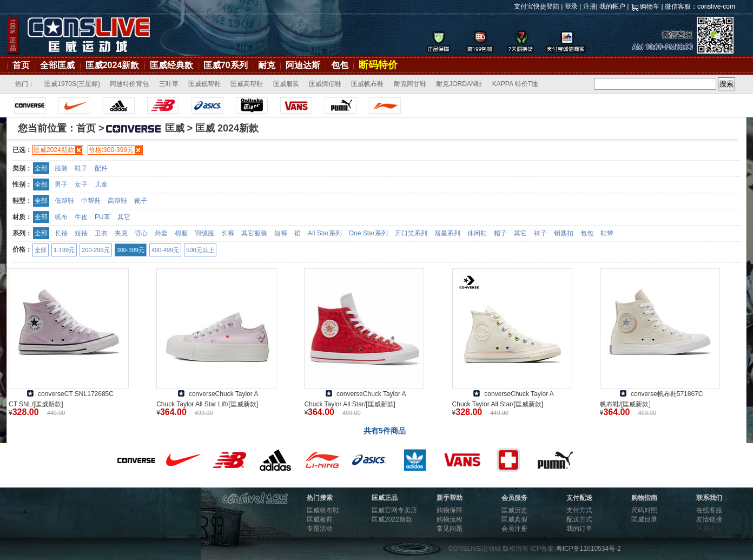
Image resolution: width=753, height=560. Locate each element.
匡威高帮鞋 (247, 84)
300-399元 (131, 250)
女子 (81, 185)
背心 (141, 233)
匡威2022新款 (392, 519)
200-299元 (95, 250)
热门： (25, 84)
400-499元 (165, 250)
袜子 (540, 233)
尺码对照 (644, 510)
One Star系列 (368, 233)
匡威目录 (644, 519)
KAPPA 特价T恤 (515, 84)
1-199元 (64, 250)
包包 (340, 65)
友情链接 (709, 519)
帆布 (61, 217)
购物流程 (450, 519)
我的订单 (579, 529)
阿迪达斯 (303, 65)
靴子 (141, 201)
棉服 (181, 233)
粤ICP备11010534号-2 (589, 549)
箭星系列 (447, 233)
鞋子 (81, 168)
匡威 (144, 128)
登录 (571, 6)
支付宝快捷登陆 (537, 6)
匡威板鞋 (320, 519)
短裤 (281, 233)
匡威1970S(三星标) (72, 84)
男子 (61, 185)
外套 (161, 233)
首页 (21, 65)
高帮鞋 (117, 201)
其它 (124, 217)
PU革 (103, 217)
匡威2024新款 (113, 65)
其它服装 (254, 233)
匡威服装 (286, 84)
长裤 (228, 233)
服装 (61, 168)
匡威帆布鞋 (367, 84)
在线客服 (709, 510)
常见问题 (450, 529)
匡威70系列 (226, 65)
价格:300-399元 (111, 150)
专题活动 (320, 529)
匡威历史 (514, 510)
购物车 (650, 6)
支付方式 (579, 510)
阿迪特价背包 (129, 84)
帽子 (500, 233)
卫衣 (101, 233)
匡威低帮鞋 (204, 84)
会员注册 (514, 529)
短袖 (81, 233)
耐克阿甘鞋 (410, 84)
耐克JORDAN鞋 (459, 84)
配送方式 (579, 519)
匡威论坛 (709, 529)
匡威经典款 (171, 65)
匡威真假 (514, 519)
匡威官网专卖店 (394, 510)
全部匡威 (57, 65)
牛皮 (81, 217)
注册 (590, 6)
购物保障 (450, 510)
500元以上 (200, 250)
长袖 (61, 233)
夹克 (121, 233)
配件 (101, 168)
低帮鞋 (64, 201)
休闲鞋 (477, 233)
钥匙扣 (564, 233)
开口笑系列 (411, 233)
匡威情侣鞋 (325, 84)
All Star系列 (325, 233)
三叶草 (169, 84)
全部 (41, 168)
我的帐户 (612, 6)
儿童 (101, 185)
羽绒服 (204, 233)
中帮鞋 (91, 201)
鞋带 (607, 233)
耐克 (267, 65)
